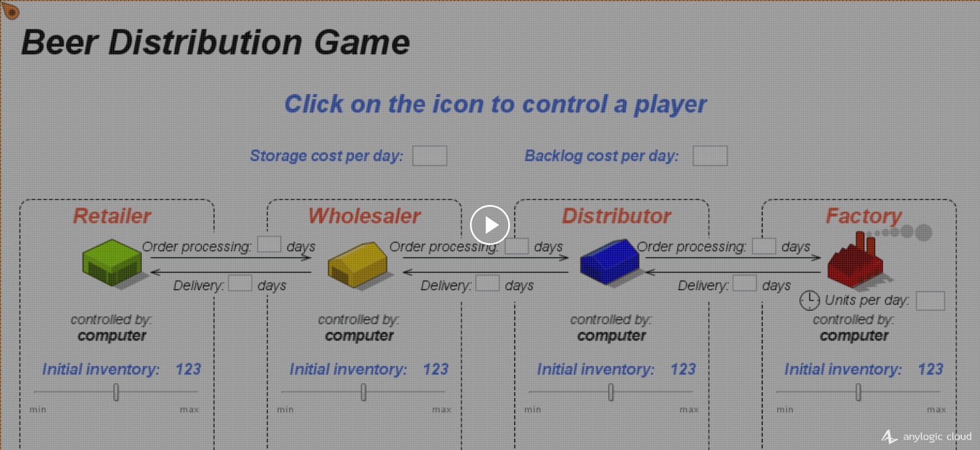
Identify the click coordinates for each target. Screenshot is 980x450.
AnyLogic (922, 437)
